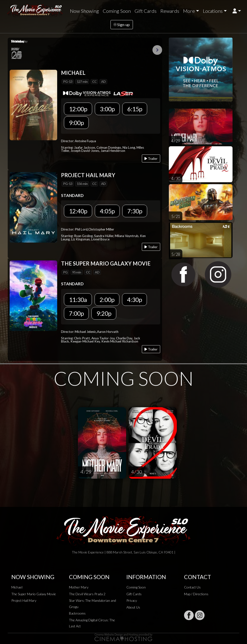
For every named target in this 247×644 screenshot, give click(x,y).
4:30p (134, 300)
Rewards (170, 11)
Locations (213, 11)
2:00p (107, 300)
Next (157, 50)
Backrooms (77, 613)
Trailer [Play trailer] (151, 158)
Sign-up (122, 24)
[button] (237, 11)
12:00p (78, 109)
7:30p (135, 211)
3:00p (107, 109)
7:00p (76, 313)
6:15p (135, 109)
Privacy (132, 600)
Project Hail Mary (24, 600)
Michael (17, 587)
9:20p (104, 313)
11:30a (78, 300)
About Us (133, 607)
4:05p (107, 211)
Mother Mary (79, 587)
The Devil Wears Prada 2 (87, 594)
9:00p (76, 123)
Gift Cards (146, 11)
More (189, 11)
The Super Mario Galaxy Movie (34, 594)
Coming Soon (117, 11)
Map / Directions (196, 594)
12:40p (78, 211)
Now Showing (84, 11)
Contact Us (192, 587)
